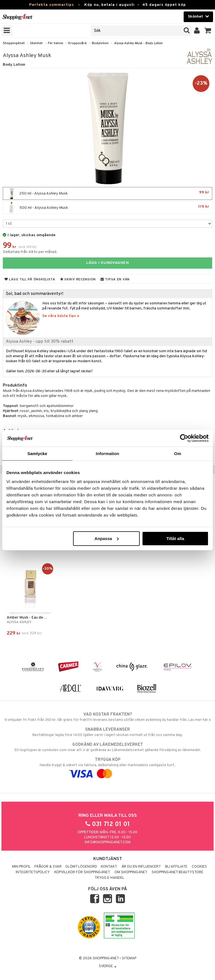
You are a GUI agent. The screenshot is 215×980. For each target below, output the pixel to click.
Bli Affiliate (176, 867)
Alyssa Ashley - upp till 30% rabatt (40, 342)
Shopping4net (14, 43)
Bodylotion (100, 43)
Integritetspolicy (33, 872)
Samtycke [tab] (37, 454)
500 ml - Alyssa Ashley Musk (107, 208)
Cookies (199, 867)
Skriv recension (78, 280)
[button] (208, 31)
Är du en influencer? (141, 867)
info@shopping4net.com (108, 842)
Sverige (108, 966)
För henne (55, 43)
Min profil (21, 867)
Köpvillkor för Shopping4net (82, 872)
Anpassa (107, 538)
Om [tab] (178, 454)
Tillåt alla (175, 538)
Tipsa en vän (115, 280)
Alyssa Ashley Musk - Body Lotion (138, 43)
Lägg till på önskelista (30, 280)
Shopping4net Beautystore (177, 872)
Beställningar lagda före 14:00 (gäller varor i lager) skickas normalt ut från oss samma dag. (107, 732)
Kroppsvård (77, 43)
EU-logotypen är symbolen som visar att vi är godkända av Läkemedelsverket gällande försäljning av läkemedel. (107, 747)
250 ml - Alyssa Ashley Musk (107, 193)
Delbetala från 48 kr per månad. (30, 252)
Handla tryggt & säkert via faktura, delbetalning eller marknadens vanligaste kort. (107, 767)
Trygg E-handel (109, 878)
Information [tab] (107, 454)
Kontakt (109, 867)
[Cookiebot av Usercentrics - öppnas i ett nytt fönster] (184, 438)
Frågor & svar (48, 867)
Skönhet (36, 43)
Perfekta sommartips (52, 5)
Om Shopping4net (131, 872)
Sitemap (129, 958)
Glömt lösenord (81, 867)
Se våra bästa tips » (61, 316)
